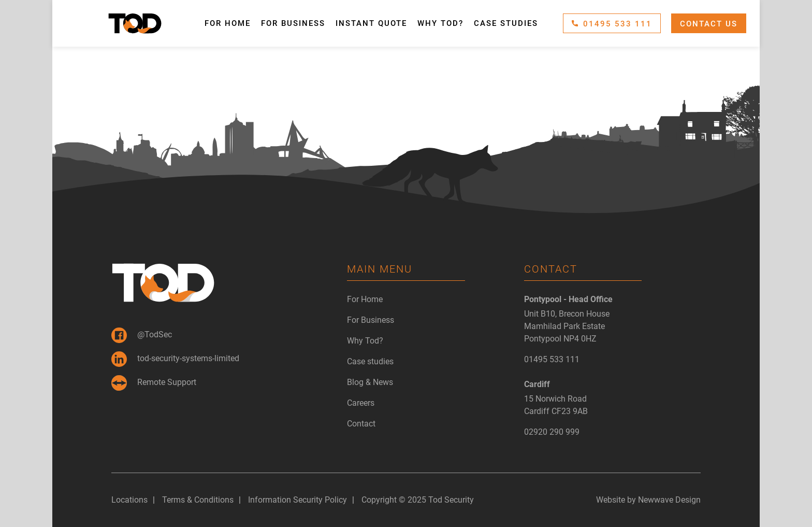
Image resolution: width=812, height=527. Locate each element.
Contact (361, 424)
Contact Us (709, 24)
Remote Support (154, 383)
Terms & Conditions (198, 500)
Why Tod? (440, 23)
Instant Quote (371, 23)
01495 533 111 (612, 24)
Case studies (506, 23)
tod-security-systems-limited (175, 359)
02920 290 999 (552, 432)
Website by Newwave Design (648, 500)
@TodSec (142, 335)
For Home (228, 23)
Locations (129, 500)
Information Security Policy (298, 500)
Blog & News (370, 382)
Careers (361, 403)
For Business (293, 23)
